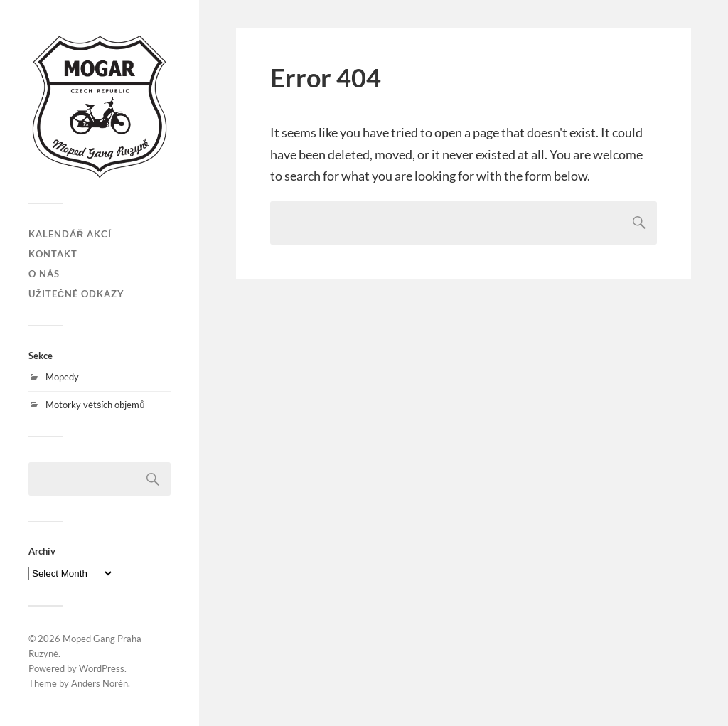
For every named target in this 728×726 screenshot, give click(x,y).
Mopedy (62, 377)
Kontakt (53, 254)
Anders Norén (100, 683)
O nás (44, 274)
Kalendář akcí (70, 234)
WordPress (102, 668)
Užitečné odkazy (76, 294)
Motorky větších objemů (95, 405)
